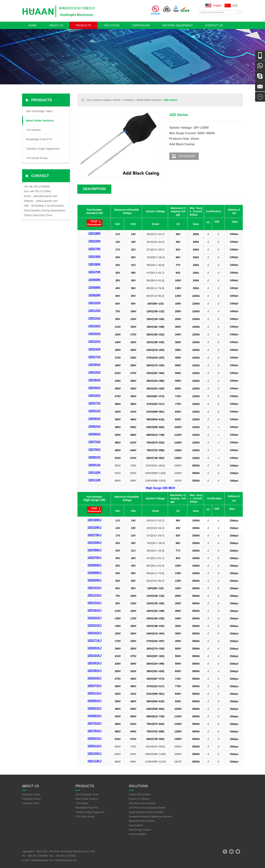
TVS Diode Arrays (37, 158)
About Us (56, 25)
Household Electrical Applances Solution (150, 816)
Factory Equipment (177, 25)
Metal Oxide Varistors (40, 120)
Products (83, 25)
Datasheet (183, 156)
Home (32, 25)
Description (94, 189)
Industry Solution (138, 834)
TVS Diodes (33, 130)
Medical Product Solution (142, 821)
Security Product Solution (142, 803)
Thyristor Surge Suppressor (43, 149)
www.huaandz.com (47, 201)
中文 (235, 6)
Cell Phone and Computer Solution (147, 808)
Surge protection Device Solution (146, 812)
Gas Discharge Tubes (39, 111)
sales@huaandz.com (45, 196)
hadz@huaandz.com (66, 860)
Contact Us (214, 25)
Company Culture (31, 799)
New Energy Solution (140, 830)
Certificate (141, 25)
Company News (31, 803)
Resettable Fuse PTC (39, 139)
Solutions (112, 25)
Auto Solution (136, 825)
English (218, 6)
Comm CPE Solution (140, 794)
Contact (40, 176)
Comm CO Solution (139, 799)
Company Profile (31, 794)
